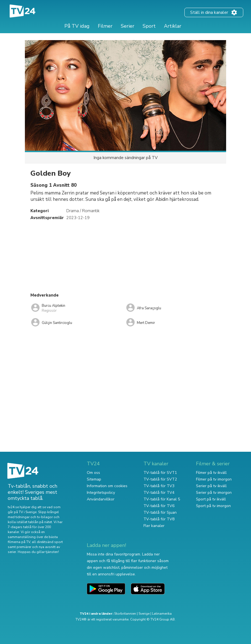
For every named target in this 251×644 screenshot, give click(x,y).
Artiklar (173, 26)
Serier (128, 26)
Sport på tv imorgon (213, 506)
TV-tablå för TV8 (159, 519)
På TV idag (77, 26)
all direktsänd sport (47, 542)
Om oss (93, 473)
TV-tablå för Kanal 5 (162, 499)
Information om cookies (107, 486)
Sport (149, 26)
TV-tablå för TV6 (159, 506)
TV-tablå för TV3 (159, 486)
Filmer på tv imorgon (214, 479)
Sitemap (94, 479)
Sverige (144, 614)
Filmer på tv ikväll (211, 473)
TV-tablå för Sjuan (160, 512)
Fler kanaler (154, 526)
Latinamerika (162, 614)
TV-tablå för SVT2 (160, 479)
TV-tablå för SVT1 (160, 473)
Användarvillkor (101, 499)
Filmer (105, 26)
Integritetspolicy (101, 493)
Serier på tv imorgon (214, 493)
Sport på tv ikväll (211, 499)
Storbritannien (125, 614)
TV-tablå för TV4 (159, 493)
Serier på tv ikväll (211, 486)
